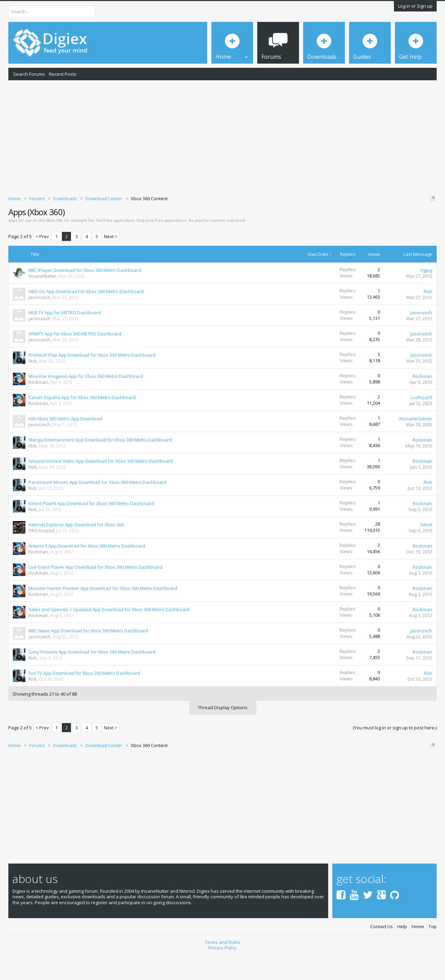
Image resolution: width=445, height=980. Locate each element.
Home (418, 951)
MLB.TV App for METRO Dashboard (65, 337)
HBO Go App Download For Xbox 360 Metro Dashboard (86, 315)
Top (433, 951)
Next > (111, 261)
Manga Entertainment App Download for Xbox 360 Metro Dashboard (100, 464)
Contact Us (382, 951)
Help (402, 951)
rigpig (426, 294)
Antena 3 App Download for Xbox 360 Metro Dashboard (87, 570)
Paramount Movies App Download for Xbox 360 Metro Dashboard (98, 506)
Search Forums (29, 74)
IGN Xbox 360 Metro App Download (65, 443)
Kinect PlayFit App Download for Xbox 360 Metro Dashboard (91, 527)
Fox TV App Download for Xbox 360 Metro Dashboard (84, 697)
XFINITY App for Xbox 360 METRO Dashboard (75, 358)
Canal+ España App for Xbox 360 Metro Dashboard (82, 421)
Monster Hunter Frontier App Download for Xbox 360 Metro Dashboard (103, 612)
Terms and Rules (222, 966)
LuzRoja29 (421, 421)
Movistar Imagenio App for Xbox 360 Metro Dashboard (86, 400)
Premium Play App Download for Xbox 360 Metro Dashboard (92, 379)
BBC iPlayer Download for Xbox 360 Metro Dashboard (85, 294)
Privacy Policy (222, 972)
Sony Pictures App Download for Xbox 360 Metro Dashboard (92, 676)
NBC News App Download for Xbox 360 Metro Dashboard (88, 655)
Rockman (38, 406)
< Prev (42, 261)
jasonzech (39, 321)
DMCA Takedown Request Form (199, 219)
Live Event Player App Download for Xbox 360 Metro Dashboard (95, 591)
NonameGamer (416, 443)
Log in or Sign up (415, 6)
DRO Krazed (41, 554)
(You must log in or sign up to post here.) (395, 752)
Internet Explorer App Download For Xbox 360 (76, 549)
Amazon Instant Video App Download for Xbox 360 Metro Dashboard (101, 485)
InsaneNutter (42, 300)
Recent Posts (63, 74)
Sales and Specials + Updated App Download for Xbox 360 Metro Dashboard (109, 633)
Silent (426, 549)
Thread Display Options (223, 731)
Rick (428, 315)
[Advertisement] (222, 137)
